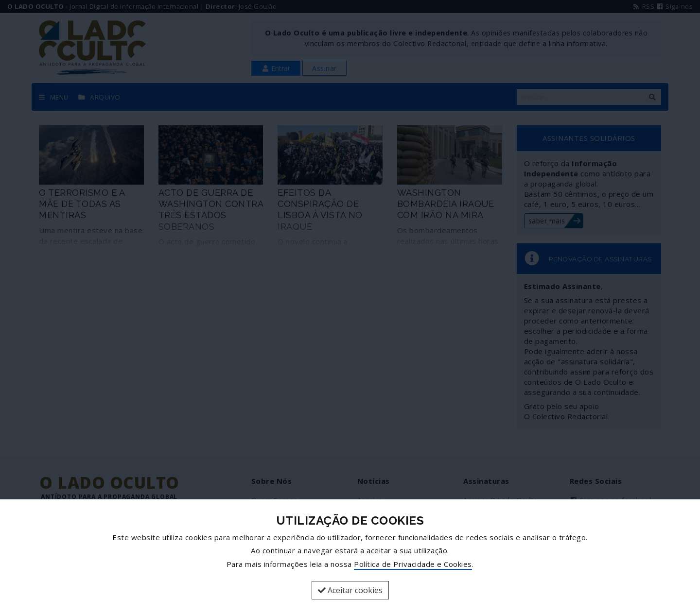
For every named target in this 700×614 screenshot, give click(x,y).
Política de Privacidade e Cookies (413, 564)
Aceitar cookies (350, 590)
